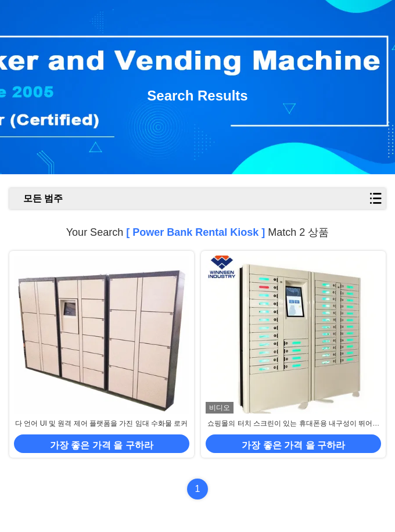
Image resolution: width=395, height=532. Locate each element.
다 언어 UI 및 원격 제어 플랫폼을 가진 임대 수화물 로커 (101, 423)
